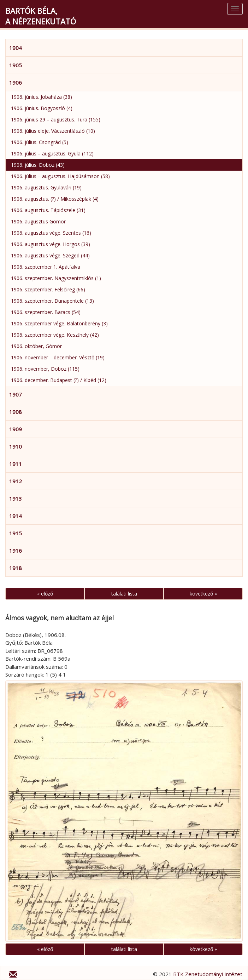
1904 (16, 48)
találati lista (124, 594)
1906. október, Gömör (36, 346)
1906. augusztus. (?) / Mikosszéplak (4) (55, 199)
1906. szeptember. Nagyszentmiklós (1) (56, 278)
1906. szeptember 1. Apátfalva (46, 267)
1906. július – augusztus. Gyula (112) (52, 153)
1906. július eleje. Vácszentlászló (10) (53, 131)
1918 (16, 568)
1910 (16, 446)
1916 (16, 551)
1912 (16, 481)
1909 (16, 429)
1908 (16, 412)
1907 (16, 394)
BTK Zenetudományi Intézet (208, 974)
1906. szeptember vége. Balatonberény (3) (59, 323)
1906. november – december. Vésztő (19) (58, 357)
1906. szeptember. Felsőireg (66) (48, 289)
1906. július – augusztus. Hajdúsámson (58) (60, 176)
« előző (45, 594)
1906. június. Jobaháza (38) (42, 97)
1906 (16, 82)
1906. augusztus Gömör (38, 221)
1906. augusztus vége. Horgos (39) (51, 244)
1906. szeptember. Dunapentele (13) (52, 301)
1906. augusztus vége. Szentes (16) (51, 233)
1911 (16, 464)
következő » (203, 594)
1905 (16, 65)
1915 (16, 533)
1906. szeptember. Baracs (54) (46, 312)
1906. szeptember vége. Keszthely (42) (55, 335)
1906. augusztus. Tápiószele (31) (48, 210)
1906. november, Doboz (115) (45, 369)
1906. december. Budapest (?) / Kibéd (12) (59, 380)
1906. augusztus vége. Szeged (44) (50, 255)
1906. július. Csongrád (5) (40, 142)
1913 (16, 498)
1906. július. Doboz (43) (38, 165)
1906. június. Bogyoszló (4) (42, 108)
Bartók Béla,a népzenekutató (41, 16)
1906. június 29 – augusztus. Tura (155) (56, 119)
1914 (16, 516)
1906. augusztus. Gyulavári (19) (46, 187)
